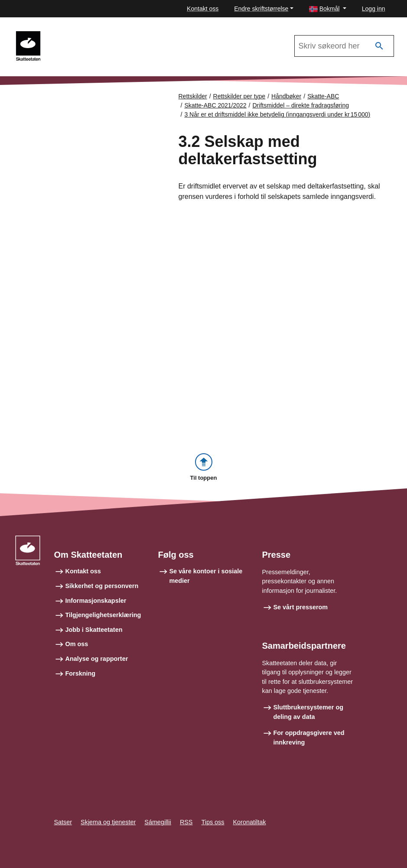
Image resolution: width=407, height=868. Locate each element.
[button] (328, 9)
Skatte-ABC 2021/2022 (86, 35)
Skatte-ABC (323, 96)
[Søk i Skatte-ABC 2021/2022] (344, 46)
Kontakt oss (203, 9)
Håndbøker (286, 96)
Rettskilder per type (239, 96)
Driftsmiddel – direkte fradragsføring (301, 105)
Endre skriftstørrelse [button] (261, 9)
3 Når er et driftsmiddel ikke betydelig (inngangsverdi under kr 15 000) (277, 114)
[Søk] (379, 46)
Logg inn (374, 9)
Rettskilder (193, 96)
